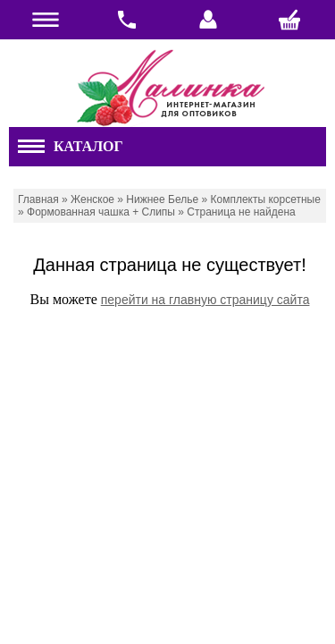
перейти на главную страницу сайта (205, 300)
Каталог (71, 146)
